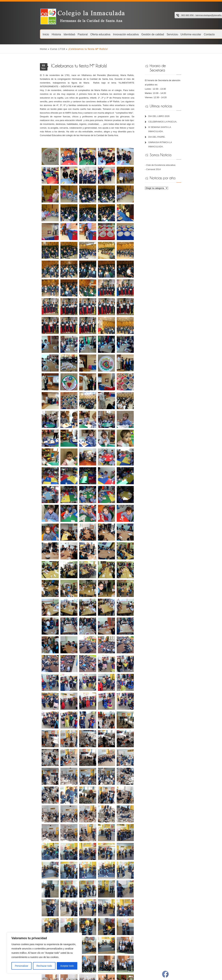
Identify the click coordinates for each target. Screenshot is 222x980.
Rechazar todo (44, 966)
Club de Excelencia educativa (170, 148)
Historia (33, 34)
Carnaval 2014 (162, 152)
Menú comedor (24, 919)
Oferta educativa (77, 34)
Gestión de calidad (129, 34)
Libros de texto (24, 928)
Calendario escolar (26, 915)
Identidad (46, 34)
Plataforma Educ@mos (75, 915)
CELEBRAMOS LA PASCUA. (172, 113)
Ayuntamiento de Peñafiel (123, 919)
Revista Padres (118, 936)
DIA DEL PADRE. (166, 124)
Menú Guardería (25, 923)
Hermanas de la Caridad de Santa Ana (83, 923)
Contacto (186, 34)
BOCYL (114, 940)
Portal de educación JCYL (123, 915)
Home (20, 49)
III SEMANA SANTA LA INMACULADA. (176, 119)
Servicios (149, 34)
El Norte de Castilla (120, 932)
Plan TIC (21, 932)
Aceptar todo (67, 966)
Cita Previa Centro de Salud (124, 923)
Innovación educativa (103, 34)
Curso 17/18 (34, 49)
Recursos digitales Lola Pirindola (80, 919)
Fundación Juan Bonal (75, 928)
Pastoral (59, 34)
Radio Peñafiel (118, 928)
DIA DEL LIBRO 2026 (168, 108)
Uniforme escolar (168, 34)
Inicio (23, 34)
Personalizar (22, 966)
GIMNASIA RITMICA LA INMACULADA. (177, 130)
